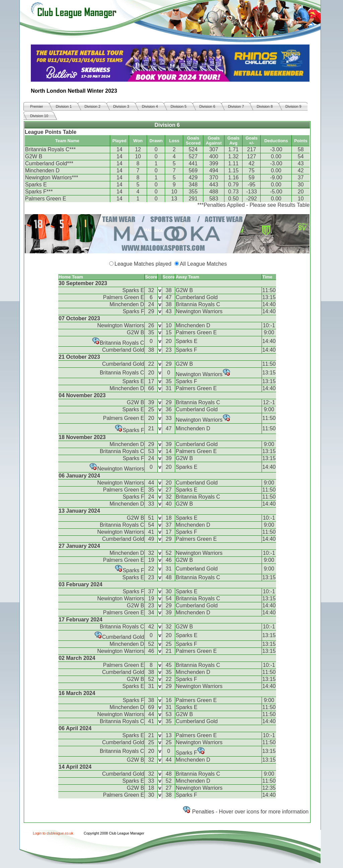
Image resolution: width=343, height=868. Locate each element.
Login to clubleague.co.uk (53, 833)
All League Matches (203, 264)
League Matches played (143, 264)
